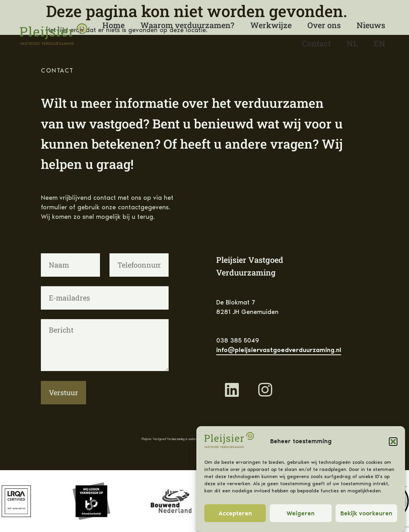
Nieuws (371, 25)
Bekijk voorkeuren (366, 513)
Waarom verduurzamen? (187, 25)
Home (113, 25)
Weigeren (301, 513)
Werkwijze (271, 25)
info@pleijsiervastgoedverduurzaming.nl (279, 350)
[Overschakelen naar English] (379, 43)
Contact (316, 43)
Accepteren (235, 513)
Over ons (324, 25)
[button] (393, 442)
